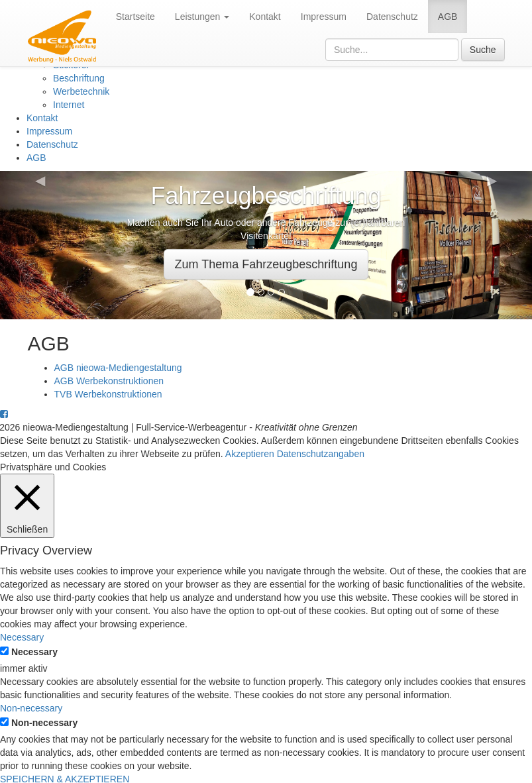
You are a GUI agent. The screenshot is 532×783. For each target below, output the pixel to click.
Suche (483, 50)
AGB (448, 17)
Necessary (34, 652)
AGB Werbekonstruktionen (109, 381)
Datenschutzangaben (321, 454)
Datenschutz (392, 17)
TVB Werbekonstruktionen (108, 394)
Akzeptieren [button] (250, 454)
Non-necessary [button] (31, 708)
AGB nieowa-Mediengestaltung (118, 368)
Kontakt (265, 17)
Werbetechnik (81, 91)
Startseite (135, 17)
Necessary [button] (22, 637)
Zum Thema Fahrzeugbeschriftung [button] (266, 264)
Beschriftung (79, 78)
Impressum (324, 17)
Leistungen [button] (202, 17)
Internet (69, 105)
